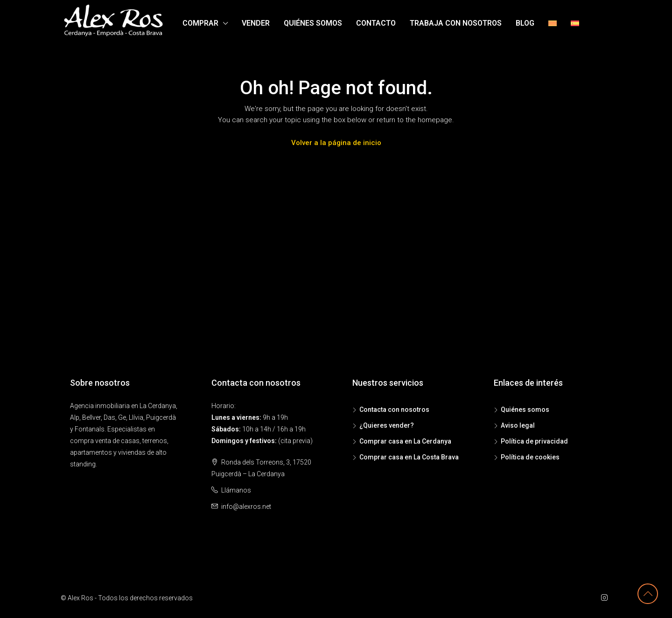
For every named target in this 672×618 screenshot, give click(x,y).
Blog (525, 23)
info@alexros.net (246, 507)
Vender (256, 23)
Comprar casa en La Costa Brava (409, 457)
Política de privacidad (534, 441)
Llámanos (236, 490)
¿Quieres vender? (387, 425)
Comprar (200, 23)
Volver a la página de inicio (336, 143)
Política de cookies (530, 457)
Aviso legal (518, 425)
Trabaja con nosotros (456, 23)
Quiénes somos (313, 23)
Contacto (376, 23)
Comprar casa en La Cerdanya (405, 441)
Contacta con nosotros (394, 410)
